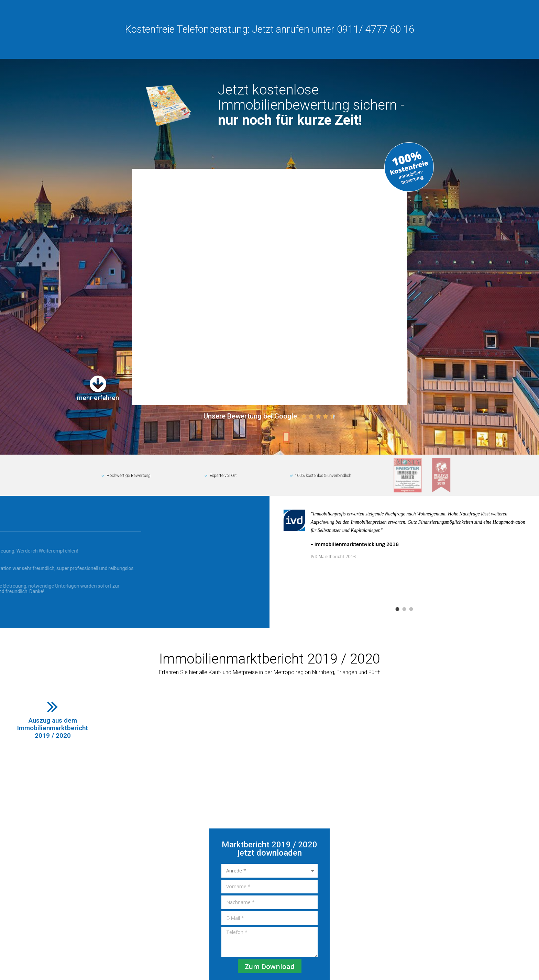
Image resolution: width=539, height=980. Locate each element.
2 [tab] (404, 564)
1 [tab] (397, 564)
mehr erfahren (98, 353)
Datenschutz (437, 937)
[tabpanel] (404, 517)
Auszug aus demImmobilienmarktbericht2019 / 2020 (53, 683)
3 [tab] (411, 564)
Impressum (404, 937)
